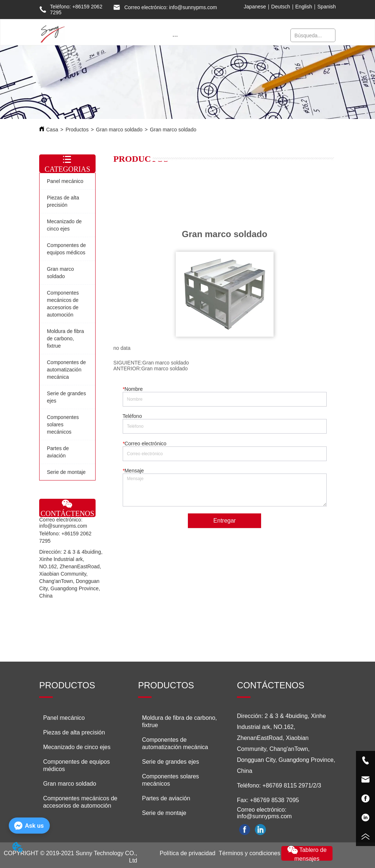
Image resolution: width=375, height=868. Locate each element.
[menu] (175, 36)
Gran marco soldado (119, 130)
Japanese (255, 7)
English (304, 7)
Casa (52, 130)
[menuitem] (175, 36)
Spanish (327, 7)
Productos (77, 130)
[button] (175, 36)
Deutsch (281, 7)
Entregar (225, 521)
